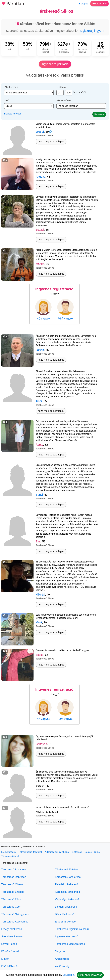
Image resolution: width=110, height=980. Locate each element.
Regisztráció (99, 4)
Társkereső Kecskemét (14, 922)
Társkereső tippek (10, 856)
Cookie (88, 852)
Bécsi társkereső (65, 914)
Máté (39, 622)
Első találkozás (10, 966)
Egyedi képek (9, 944)
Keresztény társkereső (68, 877)
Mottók (5, 959)
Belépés (84, 4)
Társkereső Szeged (12, 892)
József (40, 132)
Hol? (7, 100)
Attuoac (41, 177)
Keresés (99, 114)
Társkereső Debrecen (14, 877)
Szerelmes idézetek (13, 937)
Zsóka (40, 655)
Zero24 (40, 786)
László (40, 350)
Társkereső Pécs (11, 899)
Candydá (41, 744)
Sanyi (39, 495)
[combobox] (29, 106)
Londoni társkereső (66, 907)
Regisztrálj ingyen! (91, 31)
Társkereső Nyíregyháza (15, 914)
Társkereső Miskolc (12, 884)
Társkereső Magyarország (70, 944)
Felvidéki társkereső (66, 884)
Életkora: (62, 87)
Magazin (60, 951)
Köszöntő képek (10, 951)
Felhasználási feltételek (30, 852)
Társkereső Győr (11, 907)
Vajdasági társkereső (67, 899)
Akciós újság (62, 959)
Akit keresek (11, 87)
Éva (38, 541)
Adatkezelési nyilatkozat (57, 852)
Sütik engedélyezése (90, 975)
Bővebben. (69, 975)
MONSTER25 (44, 812)
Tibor (39, 401)
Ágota (39, 445)
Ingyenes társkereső (67, 937)
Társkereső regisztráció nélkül (72, 929)
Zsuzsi (40, 230)
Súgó (97, 852)
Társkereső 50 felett (66, 870)
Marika (40, 264)
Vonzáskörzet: (64, 100)
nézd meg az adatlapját (51, 142)
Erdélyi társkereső (12, 929)
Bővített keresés (13, 114)
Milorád (40, 595)
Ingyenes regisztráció (55, 64)
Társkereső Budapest (14, 870)
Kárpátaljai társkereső (67, 892)
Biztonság (77, 852)
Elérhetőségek (9, 852)
